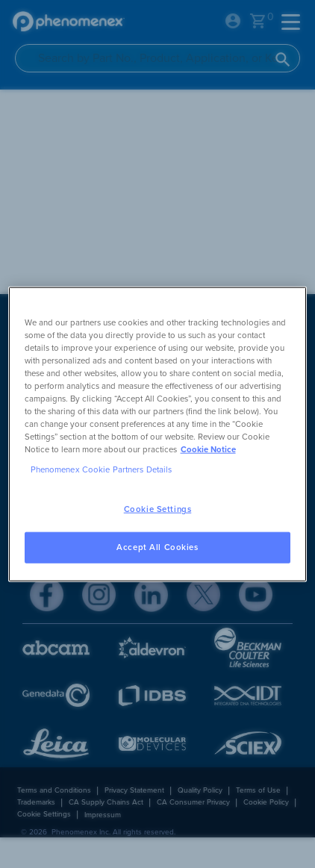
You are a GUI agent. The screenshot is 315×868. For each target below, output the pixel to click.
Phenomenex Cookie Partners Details (102, 470)
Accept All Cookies (157, 547)
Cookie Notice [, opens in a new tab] (208, 450)
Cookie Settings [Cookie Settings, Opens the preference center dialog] (158, 509)
